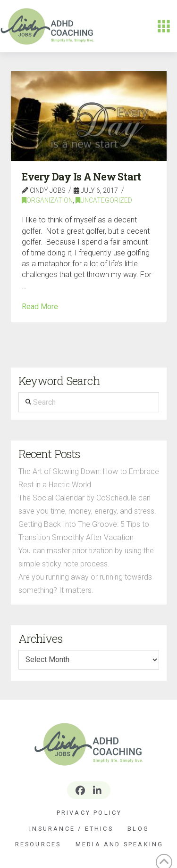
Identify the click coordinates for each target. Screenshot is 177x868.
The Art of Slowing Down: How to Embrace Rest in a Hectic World (89, 478)
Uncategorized (104, 200)
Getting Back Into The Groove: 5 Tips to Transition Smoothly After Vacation (84, 531)
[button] (164, 26)
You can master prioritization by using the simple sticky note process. (86, 557)
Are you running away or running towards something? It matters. (85, 584)
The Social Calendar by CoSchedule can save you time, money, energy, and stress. (87, 504)
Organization (47, 200)
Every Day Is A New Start (81, 177)
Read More (40, 307)
